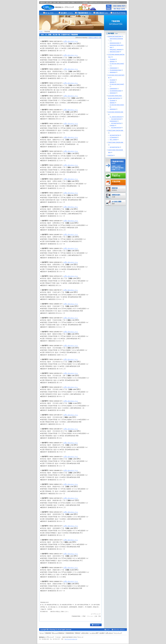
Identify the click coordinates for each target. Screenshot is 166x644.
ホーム (42, 633)
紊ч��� (112, 59)
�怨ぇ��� (113, 140)
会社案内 (102, 633)
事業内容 (78, 633)
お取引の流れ (85, 633)
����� (113, 72)
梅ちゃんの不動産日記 (58, 633)
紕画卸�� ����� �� (116, 112)
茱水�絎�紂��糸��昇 (117, 64)
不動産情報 (48, 633)
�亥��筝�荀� (116, 119)
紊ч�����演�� (115, 70)
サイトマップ (118, 633)
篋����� (113, 121)
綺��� (112, 125)
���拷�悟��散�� (115, 36)
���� (112, 61)
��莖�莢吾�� (114, 52)
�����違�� (114, 43)
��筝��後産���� (116, 39)
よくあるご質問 (94, 633)
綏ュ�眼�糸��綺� (116, 117)
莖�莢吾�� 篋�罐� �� (116, 142)
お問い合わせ (109, 633)
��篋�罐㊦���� (116, 49)
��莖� (111, 155)
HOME (41, 32)
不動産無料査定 (70, 633)
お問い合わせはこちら (71, 41)
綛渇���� (113, 137)
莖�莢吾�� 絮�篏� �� (116, 130)
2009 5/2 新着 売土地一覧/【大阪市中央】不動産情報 (59, 35)
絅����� (113, 68)
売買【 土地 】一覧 (95, 38)
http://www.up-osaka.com (71, 639)
